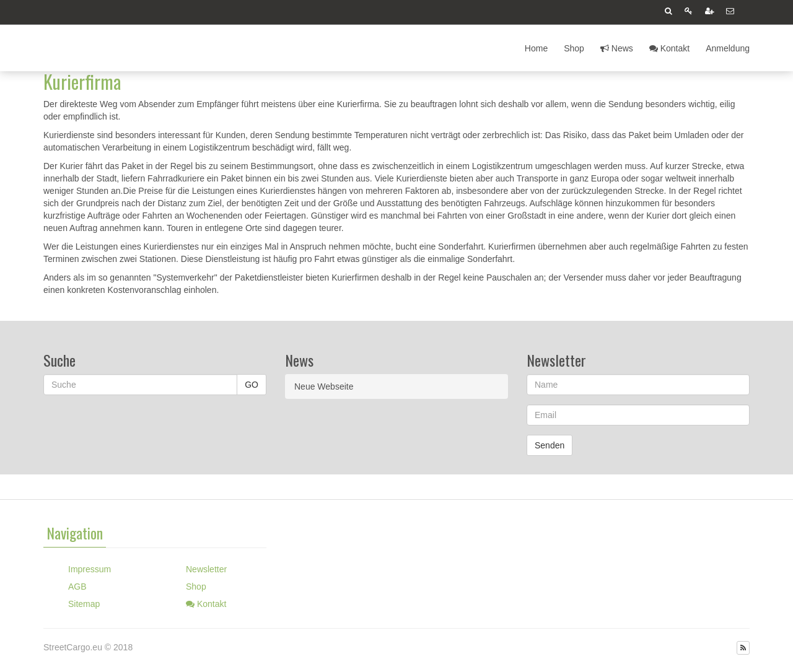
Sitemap (84, 604)
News (617, 48)
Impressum (90, 569)
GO (252, 385)
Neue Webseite (324, 386)
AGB (77, 587)
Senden (550, 445)
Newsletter (206, 569)
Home (536, 48)
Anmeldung (728, 48)
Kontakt (669, 48)
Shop (574, 48)
